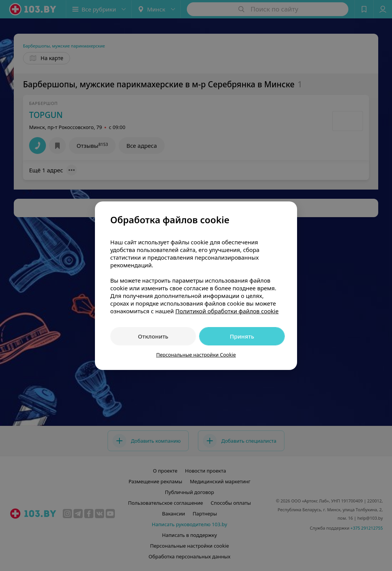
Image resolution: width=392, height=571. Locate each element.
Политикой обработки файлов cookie (227, 311)
